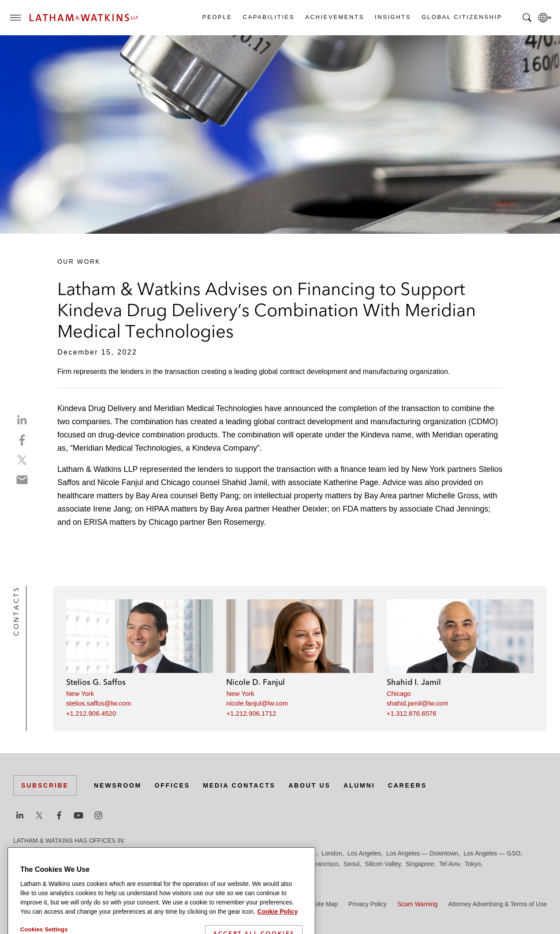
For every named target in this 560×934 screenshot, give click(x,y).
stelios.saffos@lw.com (99, 703)
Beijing (45, 853)
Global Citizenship (461, 17)
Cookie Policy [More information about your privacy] (278, 927)
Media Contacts (239, 785)
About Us (310, 785)
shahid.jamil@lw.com (418, 703)
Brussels (96, 853)
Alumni (359, 785)
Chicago (399, 693)
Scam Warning (417, 904)
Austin (22, 853)
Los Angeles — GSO (492, 853)
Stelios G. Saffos (96, 682)
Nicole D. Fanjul (256, 682)
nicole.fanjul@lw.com (257, 703)
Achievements (334, 17)
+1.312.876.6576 (412, 713)
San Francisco (319, 864)
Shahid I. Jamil (414, 682)
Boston (69, 853)
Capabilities (269, 17)
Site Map (326, 904)
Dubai (149, 853)
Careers (407, 785)
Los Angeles (364, 853)
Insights (392, 17)
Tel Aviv (449, 864)
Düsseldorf (177, 853)
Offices (172, 785)
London (332, 853)
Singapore (420, 864)
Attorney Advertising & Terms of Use (497, 904)
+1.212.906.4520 (91, 713)
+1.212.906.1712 (251, 713)
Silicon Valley (383, 864)
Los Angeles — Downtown (422, 853)
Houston (305, 853)
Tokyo (473, 864)
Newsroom (118, 785)
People (217, 17)
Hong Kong (273, 853)
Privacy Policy (368, 904)
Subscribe (45, 785)
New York (80, 693)
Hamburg (239, 853)
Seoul (351, 864)
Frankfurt (209, 853)
